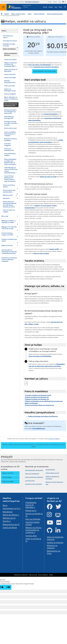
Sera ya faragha (43, 575)
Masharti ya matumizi (21, 575)
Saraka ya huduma (55, 542)
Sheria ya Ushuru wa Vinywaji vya (37, 397)
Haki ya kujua (33, 575)
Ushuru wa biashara (39, 14)
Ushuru (30, 14)
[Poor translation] (8, 587)
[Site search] (65, 7)
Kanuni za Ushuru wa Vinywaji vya (37, 399)
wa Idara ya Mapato (54, 439)
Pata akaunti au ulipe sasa (45, 71)
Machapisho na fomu (54, 552)
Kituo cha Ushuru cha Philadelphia (40, 65)
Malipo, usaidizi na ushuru (18, 14)
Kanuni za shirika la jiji (34, 515)
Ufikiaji (51, 575)
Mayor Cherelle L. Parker (27, 6)
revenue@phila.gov (39, 428)
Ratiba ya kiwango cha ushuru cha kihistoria (43, 416)
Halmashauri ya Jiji (11, 508)
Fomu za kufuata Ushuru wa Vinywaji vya (39, 405)
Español (55, 2)
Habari (60, 7)
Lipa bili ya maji (30, 481)
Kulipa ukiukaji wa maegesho (34, 477)
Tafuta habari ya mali (52, 473)
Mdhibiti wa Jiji (9, 518)
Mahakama (8, 512)
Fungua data (31, 536)
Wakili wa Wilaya (10, 515)
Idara (56, 7)
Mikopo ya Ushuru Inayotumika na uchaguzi (33, 530)
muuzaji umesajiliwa (50, 114)
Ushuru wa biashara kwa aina (55, 14)
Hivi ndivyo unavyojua (32, 2)
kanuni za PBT (54, 249)
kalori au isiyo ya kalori (41, 253)
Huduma (45, 7)
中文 (60, 2)
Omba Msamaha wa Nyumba (34, 470)
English (50, 2)
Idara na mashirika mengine (55, 538)
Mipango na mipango (52, 547)
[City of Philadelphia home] (15, 7)
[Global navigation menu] (3, 7)
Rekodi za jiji (31, 510)
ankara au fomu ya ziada (48, 177)
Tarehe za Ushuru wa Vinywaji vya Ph (38, 395)
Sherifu (6, 521)
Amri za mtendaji (33, 519)
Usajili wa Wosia (10, 527)
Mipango (51, 7)
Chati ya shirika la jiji (33, 540)
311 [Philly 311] (2, 460)
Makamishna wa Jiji (11, 524)
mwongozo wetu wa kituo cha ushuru (46, 67)
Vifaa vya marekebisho (32, 474)
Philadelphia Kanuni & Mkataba (31, 505)
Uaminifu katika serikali (32, 523)
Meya (5, 505)
